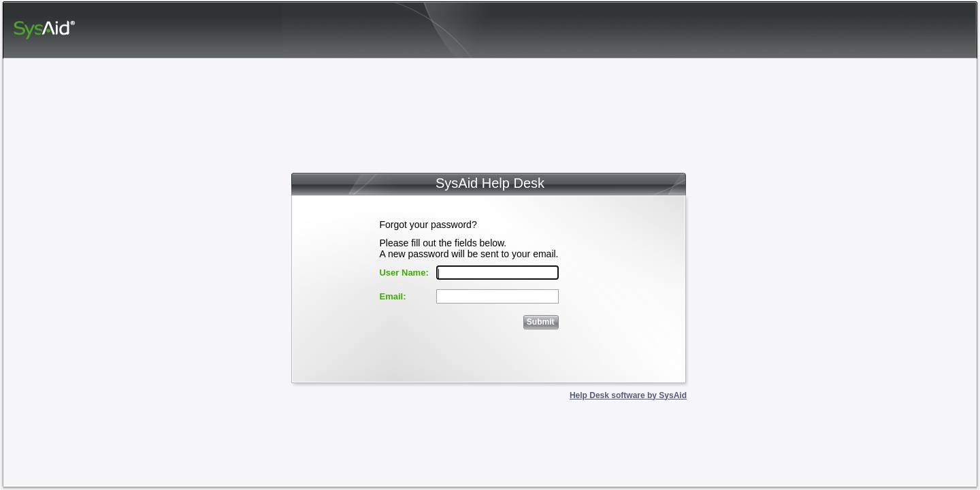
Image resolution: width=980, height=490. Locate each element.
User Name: (404, 273)
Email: (392, 296)
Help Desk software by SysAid (628, 395)
